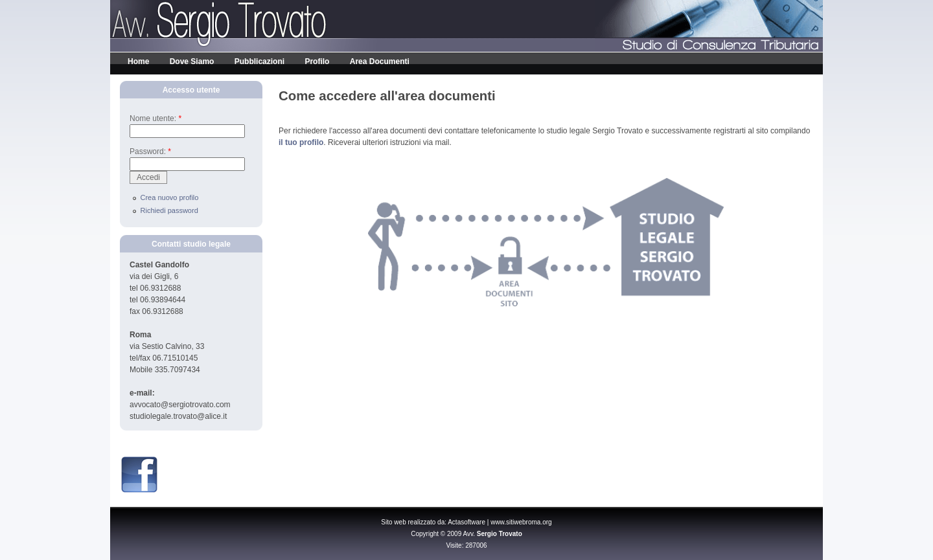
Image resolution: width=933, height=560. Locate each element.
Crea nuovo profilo (170, 197)
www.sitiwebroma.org (521, 522)
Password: (150, 151)
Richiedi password (169, 210)
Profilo (317, 62)
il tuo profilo (301, 142)
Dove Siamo (192, 62)
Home (138, 62)
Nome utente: (155, 118)
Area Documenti (380, 62)
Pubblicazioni (259, 62)
